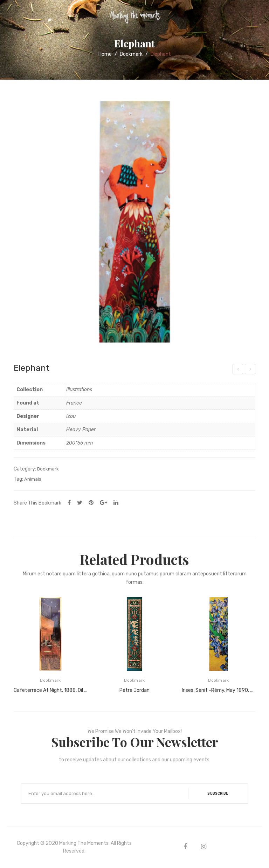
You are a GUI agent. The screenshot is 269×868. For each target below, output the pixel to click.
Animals (33, 479)
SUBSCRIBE (215, 794)
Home (105, 54)
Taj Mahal (251, 370)
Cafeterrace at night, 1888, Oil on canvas (50, 690)
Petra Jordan (134, 690)
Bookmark (131, 54)
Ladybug (238, 370)
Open (11, 15)
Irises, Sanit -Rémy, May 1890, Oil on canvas (219, 690)
